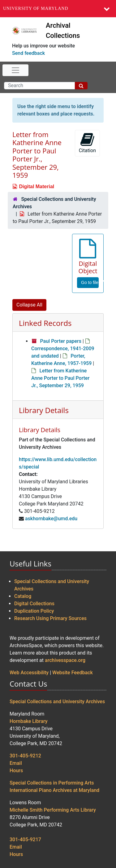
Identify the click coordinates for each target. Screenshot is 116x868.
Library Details (44, 410)
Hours (16, 771)
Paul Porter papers (61, 341)
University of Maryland (36, 8)
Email (16, 763)
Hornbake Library (29, 721)
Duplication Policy (34, 611)
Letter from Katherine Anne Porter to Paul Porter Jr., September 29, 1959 (60, 378)
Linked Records (45, 323)
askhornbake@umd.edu (51, 519)
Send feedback (28, 53)
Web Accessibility (29, 673)
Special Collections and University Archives (57, 702)
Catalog (23, 596)
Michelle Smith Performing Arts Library (53, 810)
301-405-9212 (25, 756)
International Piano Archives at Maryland (54, 790)
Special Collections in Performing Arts (52, 783)
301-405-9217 (25, 840)
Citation (87, 143)
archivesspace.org (65, 660)
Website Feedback (73, 673)
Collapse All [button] (29, 305)
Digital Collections (34, 604)
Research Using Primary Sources (50, 618)
